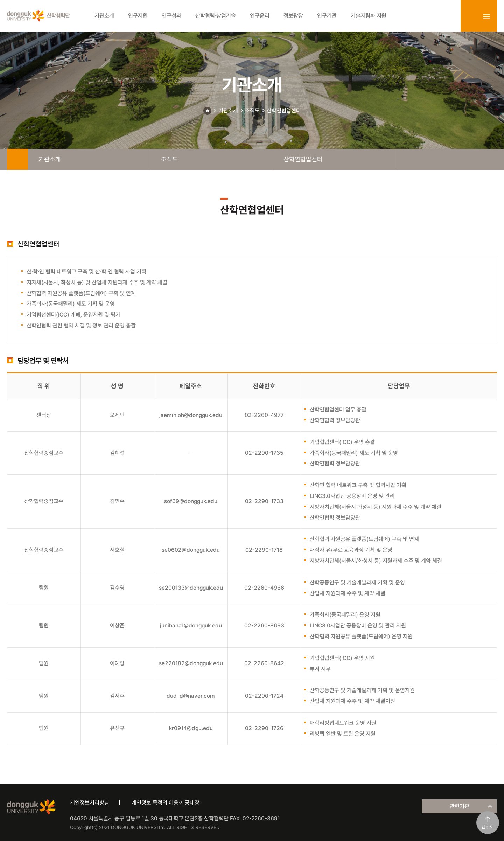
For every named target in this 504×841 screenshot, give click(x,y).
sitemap (486, 16)
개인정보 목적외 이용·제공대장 (166, 803)
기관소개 (228, 110)
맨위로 (488, 827)
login (471, 16)
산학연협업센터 (284, 110)
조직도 (252, 110)
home (17, 159)
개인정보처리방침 (90, 803)
